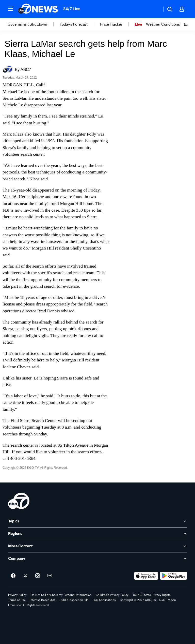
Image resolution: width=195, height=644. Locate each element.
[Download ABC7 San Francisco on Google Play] (174, 576)
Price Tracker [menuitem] (111, 24)
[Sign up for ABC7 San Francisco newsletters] (50, 576)
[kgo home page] (19, 501)
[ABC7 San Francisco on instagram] (38, 576)
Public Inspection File (74, 600)
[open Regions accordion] (97, 534)
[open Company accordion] (97, 559)
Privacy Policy (17, 595)
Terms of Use (17, 600)
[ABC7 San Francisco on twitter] (25, 576)
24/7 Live (71, 9)
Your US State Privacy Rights (152, 595)
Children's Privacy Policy (112, 595)
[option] (34, 24)
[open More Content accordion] (97, 546)
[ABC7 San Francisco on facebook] (13, 576)
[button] (11, 9)
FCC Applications (104, 600)
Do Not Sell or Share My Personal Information (61, 595)
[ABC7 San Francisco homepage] (38, 9)
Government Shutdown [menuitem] (27, 24)
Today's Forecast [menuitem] (74, 24)
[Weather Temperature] (154, 9)
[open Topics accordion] (97, 521)
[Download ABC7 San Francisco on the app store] (146, 576)
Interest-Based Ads (43, 600)
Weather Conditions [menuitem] (163, 24)
